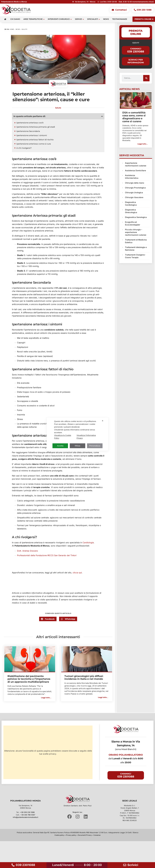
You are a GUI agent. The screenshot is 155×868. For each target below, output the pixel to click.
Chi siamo (15, 19)
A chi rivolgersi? (24, 148)
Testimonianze (120, 19)
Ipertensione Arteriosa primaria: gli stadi (36, 127)
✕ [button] (103, 421)
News (106, 19)
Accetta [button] (60, 446)
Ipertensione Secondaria (28, 131)
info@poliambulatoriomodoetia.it (25, 817)
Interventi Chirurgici (60, 19)
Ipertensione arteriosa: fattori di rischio (35, 140)
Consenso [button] (97, 835)
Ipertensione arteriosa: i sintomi (32, 135)
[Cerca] (146, 78)
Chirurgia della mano (135, 183)
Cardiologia (88, 543)
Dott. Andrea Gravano (28, 551)
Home (12, 29)
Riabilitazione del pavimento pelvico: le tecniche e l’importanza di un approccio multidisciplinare (29, 679)
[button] (102, 116)
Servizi (79, 19)
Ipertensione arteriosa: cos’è (30, 123)
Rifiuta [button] (78, 446)
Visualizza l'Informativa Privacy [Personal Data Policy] (86, 437)
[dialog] (77, 434)
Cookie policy (59, 835)
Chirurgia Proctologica (135, 188)
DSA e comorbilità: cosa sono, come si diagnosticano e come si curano (134, 117)
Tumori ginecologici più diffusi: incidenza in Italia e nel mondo (84, 678)
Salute (24, 29)
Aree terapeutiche (34, 19)
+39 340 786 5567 (28, 815)
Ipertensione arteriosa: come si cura (34, 144)
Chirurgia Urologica (134, 193)
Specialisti (94, 19)
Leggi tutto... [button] (46, 698)
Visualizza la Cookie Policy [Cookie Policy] (63, 437)
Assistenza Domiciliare (135, 171)
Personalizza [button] (95, 446)
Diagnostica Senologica (136, 217)
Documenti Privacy (85, 835)
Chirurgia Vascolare (134, 197)
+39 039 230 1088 (27, 812)
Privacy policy (71, 835)
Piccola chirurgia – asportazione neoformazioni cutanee (136, 232)
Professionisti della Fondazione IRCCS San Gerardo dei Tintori (47, 555)
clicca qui (77, 573)
